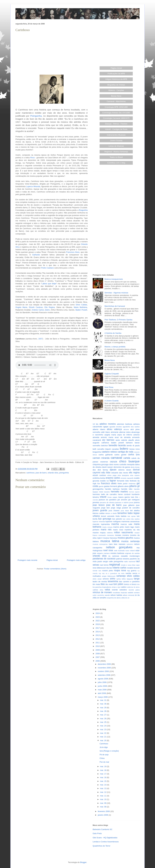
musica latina (110, 541)
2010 (98, 646)
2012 (98, 639)
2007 (98, 657)
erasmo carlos (113, 478)
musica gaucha (125, 538)
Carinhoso (104, 744)
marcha (115, 524)
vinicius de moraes (102, 592)
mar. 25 (103, 722)
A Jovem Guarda (111, 401)
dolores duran (125, 470)
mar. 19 (103, 766)
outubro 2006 (104, 671)
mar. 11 (103, 796)
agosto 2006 (103, 679)
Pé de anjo (104, 755)
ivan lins (134, 497)
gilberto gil (134, 486)
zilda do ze (125, 598)
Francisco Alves (73, 252)
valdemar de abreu (133, 587)
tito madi (109, 584)
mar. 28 (103, 711)
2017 (98, 628)
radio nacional (130, 561)
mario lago (129, 527)
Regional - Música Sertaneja (116, 152)
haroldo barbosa (112, 489)
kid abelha (135, 511)
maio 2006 (102, 690)
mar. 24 (103, 726)
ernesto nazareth (127, 478)
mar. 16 (103, 777)
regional (115, 564)
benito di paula (133, 446)
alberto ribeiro (99, 429)
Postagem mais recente (27, 560)
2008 (98, 654)
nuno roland (130, 550)
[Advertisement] (52, 53)
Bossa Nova (116, 96)
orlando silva (53, 473)
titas (103, 584)
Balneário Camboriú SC (103, 829)
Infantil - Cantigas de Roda (116, 129)
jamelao (96, 502)
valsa (107, 590)
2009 (98, 650)
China (102, 758)
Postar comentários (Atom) (55, 569)
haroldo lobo (127, 489)
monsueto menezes (106, 535)
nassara (122, 544)
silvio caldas (133, 576)
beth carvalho (98, 449)
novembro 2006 (105, 668)
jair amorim (122, 500)
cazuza (114, 462)
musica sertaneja (130, 541)
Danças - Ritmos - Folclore (116, 124)
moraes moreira (122, 535)
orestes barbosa (117, 553)
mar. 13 (103, 788)
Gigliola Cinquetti (112, 374)
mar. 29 (103, 708)
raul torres (104, 565)
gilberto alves (123, 486)
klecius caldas (99, 513)
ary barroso (108, 440)
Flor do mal (104, 762)
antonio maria (107, 437)
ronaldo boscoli (133, 568)
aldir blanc (106, 432)
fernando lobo (123, 481)
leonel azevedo (108, 516)
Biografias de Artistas (116, 85)
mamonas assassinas (130, 521)
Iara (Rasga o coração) (109, 751)
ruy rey (102, 573)
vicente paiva (134, 590)
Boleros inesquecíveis (114, 279)
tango (137, 579)
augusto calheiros (101, 443)
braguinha (97, 452)
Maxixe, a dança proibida (115, 347)
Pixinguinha (36, 116)
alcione (126, 429)
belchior (105, 446)
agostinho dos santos (131, 427)
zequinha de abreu (114, 598)
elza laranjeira (123, 475)
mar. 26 (103, 719)
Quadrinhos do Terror (102, 846)
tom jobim (118, 584)
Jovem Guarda (116, 141)
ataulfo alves (134, 440)
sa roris (121, 573)
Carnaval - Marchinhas (116, 101)
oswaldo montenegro (130, 556)
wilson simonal (128, 595)
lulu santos (135, 519)
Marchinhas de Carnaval (115, 306)
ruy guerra (132, 571)
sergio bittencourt (109, 576)
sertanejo (121, 576)
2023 (98, 617)
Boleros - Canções (116, 90)
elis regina (134, 473)
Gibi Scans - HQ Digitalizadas (105, 838)
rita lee (109, 568)
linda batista (121, 516)
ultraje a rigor (116, 587)
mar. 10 (103, 799)
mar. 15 (103, 781)
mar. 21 (103, 737)
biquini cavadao (112, 449)
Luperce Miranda (33, 186)
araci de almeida (123, 437)
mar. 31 (103, 700)
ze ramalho (102, 598)
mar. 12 (103, 792)
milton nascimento (124, 532)
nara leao (113, 544)
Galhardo (36, 255)
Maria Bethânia (80, 307)
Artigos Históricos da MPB (116, 79)
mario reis (106, 530)
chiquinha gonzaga (101, 464)
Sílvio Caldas (81, 305)
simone (106, 579)
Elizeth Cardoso (36, 307)
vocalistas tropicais (120, 593)
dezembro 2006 (105, 664)
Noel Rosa (109, 387)
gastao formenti (111, 486)
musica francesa (110, 538)
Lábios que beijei (49, 284)
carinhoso (30, 473)
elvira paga (112, 475)
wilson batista (116, 595)
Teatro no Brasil (116, 157)
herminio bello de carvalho (105, 494)
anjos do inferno (125, 435)
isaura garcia (124, 497)
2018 (98, 624)
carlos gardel (120, 455)
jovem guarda (100, 510)
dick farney (103, 470)
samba (128, 573)
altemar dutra (125, 432)
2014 (98, 632)
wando (107, 595)
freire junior (123, 484)
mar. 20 (103, 740)
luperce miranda (99, 521)
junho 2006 (103, 686)
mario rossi (118, 530)
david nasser (107, 467)
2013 (98, 635)
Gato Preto (97, 833)
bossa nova (135, 449)
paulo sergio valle (105, 561)
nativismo (130, 544)
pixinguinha (64, 473)
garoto (101, 486)
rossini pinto (108, 571)
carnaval (116, 458)
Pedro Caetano (48, 268)
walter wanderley (98, 595)
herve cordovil (124, 494)
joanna (137, 502)
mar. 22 (103, 733)
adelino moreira (108, 424)
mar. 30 (103, 704)
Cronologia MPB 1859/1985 (116, 107)
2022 (98, 621)
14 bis (95, 424)
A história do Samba (113, 333)
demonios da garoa (122, 467)
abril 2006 (102, 693)
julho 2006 (102, 682)
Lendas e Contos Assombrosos (106, 842)
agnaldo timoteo (116, 427)
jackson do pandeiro (108, 500)
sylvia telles (121, 579)
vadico (124, 587)
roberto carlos (119, 568)
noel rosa (108, 550)
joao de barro (41, 473)
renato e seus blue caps (130, 565)
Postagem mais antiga (76, 560)
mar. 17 (103, 774)
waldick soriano (134, 593)
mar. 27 (103, 715)
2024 (98, 613)
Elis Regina (50, 307)
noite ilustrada (119, 550)
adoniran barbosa (125, 424)
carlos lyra (134, 454)
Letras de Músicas (116, 146)
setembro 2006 (104, 675)
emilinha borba (99, 478)
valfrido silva (98, 590)
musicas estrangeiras (100, 544)
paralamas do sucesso (104, 559)
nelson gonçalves (119, 547)
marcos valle (126, 524)
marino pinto (119, 527)
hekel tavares (104, 492)
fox (99, 484)
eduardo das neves (120, 473)
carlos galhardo (106, 455)
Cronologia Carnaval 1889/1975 (116, 118)
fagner (113, 481)
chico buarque (129, 461)
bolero (124, 449)
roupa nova (120, 570)
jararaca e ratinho (122, 502)
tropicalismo (107, 587)
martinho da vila (132, 530)
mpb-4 (100, 538)
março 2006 (103, 697)
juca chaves (114, 511)
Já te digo (104, 747)
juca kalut (125, 511)
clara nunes (114, 464)
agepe (106, 427)
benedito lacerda (117, 445)
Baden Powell (81, 310)
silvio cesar (97, 579)
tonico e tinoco (130, 584)
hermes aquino (134, 492)
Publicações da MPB (116, 74)
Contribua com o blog (116, 163)
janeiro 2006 (103, 815)
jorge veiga (116, 508)
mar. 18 (103, 770)
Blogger (83, 862)
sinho (112, 579)
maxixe (96, 533)
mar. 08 (103, 807)
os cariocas (114, 556)
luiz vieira (127, 519)
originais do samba (132, 553)
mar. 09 (103, 803)
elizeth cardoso (99, 475)
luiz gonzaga (105, 519)
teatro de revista (100, 582)
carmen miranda (101, 458)
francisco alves (109, 483)
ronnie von (97, 571)
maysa (103, 533)
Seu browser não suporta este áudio (37, 365)
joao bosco (99, 505)
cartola (127, 458)
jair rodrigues (134, 500)
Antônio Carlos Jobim (41, 310)
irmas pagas (112, 497)
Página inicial (52, 560)
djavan (113, 470)
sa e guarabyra (111, 573)
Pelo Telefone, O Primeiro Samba (118, 320)
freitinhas (132, 484)
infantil (103, 497)
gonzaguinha (98, 489)
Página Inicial (116, 68)
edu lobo (106, 473)
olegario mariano (103, 553)
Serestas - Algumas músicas (116, 293)
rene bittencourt (99, 568)
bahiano (129, 443)
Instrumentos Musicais (116, 135)
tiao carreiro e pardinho (129, 582)
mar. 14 (103, 785)
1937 (40, 339)
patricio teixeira (123, 559)
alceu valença (114, 429)
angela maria (110, 435)
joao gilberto (129, 505)
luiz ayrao (132, 516)
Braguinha (83, 210)
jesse (131, 502)
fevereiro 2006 (104, 811)
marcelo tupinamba (101, 524)
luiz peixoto (117, 519)
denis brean (135, 467)
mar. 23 (103, 729)
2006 (98, 661)
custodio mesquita (127, 464)
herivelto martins (119, 492)
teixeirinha (113, 581)
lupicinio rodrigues (113, 521)
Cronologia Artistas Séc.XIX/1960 (116, 113)
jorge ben (105, 508)
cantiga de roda (125, 452)
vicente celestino (119, 590)
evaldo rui (104, 481)
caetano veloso (109, 452)
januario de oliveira (107, 502)
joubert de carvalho (131, 508)
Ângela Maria (21, 307)
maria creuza (107, 527)
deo (94, 470)
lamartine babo (125, 513)
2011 (98, 643)
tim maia (96, 584)
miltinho (110, 533)
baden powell (117, 443)
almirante (115, 432)
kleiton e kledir (111, 513)
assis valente (121, 440)
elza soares (135, 475)
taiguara (130, 579)
